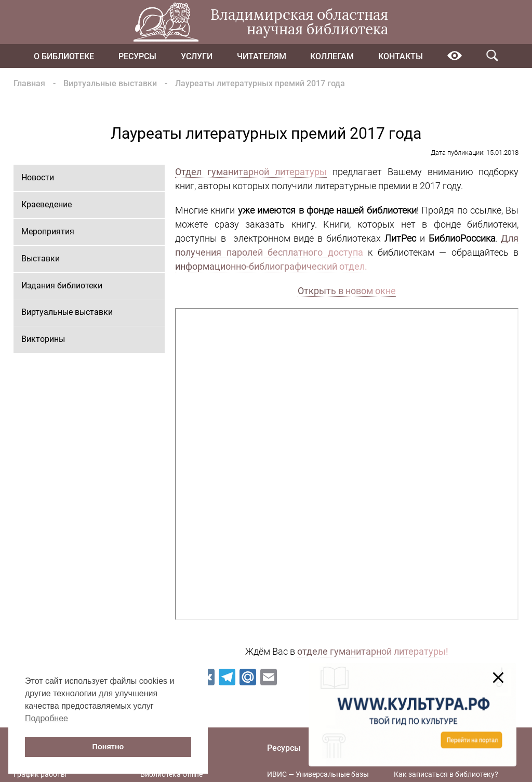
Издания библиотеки (62, 286)
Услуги (197, 56)
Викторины (43, 339)
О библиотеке (64, 56)
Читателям (262, 56)
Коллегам (332, 56)
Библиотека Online (171, 774)
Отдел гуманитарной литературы (251, 172)
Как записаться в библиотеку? (446, 774)
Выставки (41, 259)
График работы (40, 774)
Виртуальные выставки (110, 83)
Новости (38, 177)
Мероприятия (48, 231)
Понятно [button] (108, 747)
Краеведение (46, 204)
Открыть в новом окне (347, 291)
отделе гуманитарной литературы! (373, 651)
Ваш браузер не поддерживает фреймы (347, 464)
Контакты (401, 56)
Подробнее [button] (46, 718)
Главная (29, 83)
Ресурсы (137, 56)
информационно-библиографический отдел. (271, 266)
